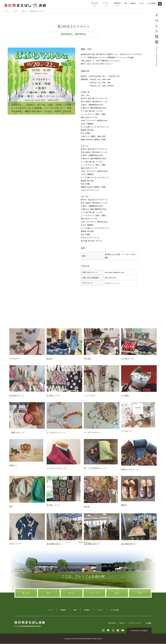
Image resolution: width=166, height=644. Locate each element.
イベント (106, 4)
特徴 (126, 3)
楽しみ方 (95, 4)
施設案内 (117, 4)
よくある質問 (151, 3)
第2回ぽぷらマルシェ (113, 283)
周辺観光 (133, 3)
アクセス (141, 3)
